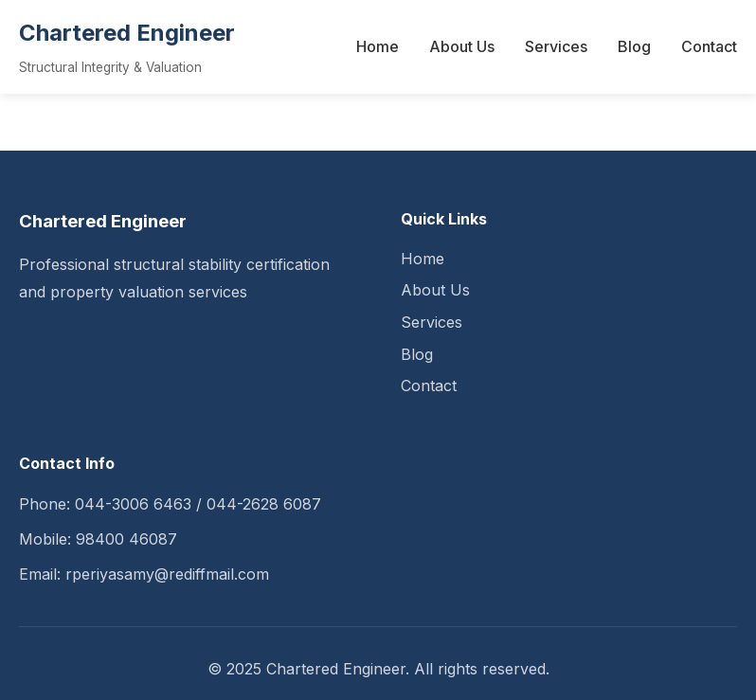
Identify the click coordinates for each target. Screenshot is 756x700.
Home (378, 46)
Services (556, 46)
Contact (709, 46)
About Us (462, 46)
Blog (634, 46)
